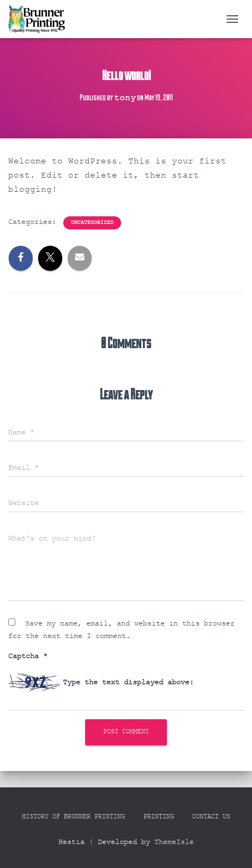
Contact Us (211, 817)
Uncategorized (92, 223)
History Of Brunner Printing (73, 817)
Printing (159, 817)
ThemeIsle (174, 842)
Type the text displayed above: (128, 682)
